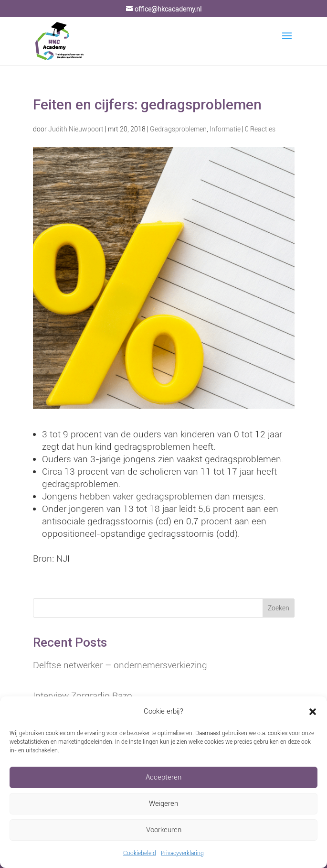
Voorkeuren (164, 830)
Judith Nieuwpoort (76, 129)
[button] (313, 712)
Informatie (225, 129)
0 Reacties (260, 129)
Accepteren (163, 777)
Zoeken (279, 608)
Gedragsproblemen (178, 129)
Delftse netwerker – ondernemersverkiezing (120, 665)
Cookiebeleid (140, 853)
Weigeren (163, 803)
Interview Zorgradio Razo (83, 696)
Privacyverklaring (182, 853)
